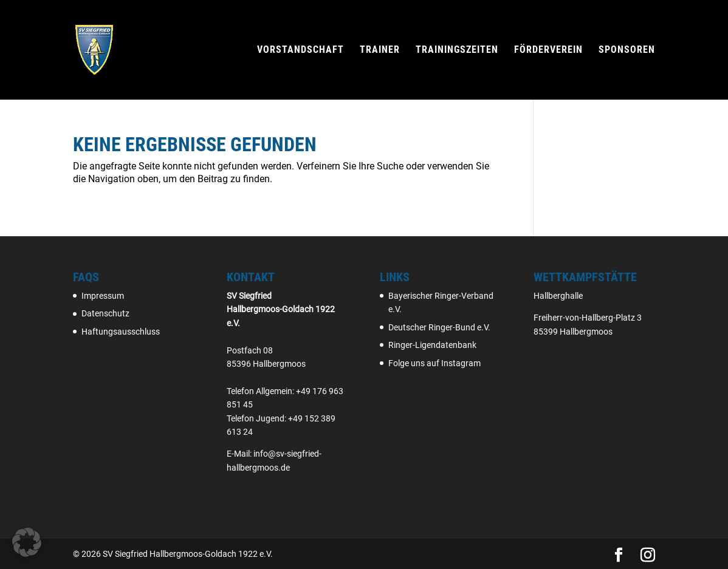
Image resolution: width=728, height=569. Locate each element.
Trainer (380, 50)
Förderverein (548, 50)
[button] (27, 542)
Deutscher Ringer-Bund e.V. (439, 327)
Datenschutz (105, 313)
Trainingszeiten (457, 50)
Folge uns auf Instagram (434, 363)
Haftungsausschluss (121, 332)
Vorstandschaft (300, 50)
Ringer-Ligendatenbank (432, 345)
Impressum (103, 296)
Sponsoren (627, 50)
